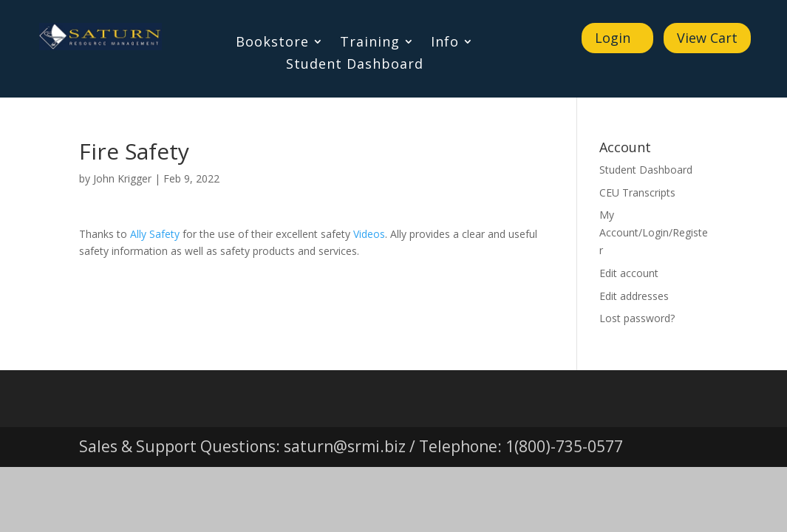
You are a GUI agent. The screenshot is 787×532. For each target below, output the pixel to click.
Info (445, 43)
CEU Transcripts (637, 192)
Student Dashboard (355, 65)
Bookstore (272, 43)
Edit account (629, 273)
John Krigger (122, 178)
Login (613, 38)
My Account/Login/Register (654, 232)
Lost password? (637, 318)
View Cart (707, 38)
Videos (369, 234)
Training (370, 43)
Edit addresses (634, 296)
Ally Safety (155, 234)
